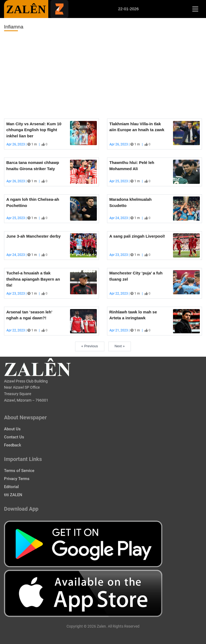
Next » (120, 346)
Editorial (11, 487)
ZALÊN (26, 9)
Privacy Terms (17, 479)
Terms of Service (19, 471)
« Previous (90, 346)
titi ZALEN (13, 495)
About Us (12, 429)
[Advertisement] (103, 75)
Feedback (13, 445)
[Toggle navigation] (195, 9)
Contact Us (14, 437)
